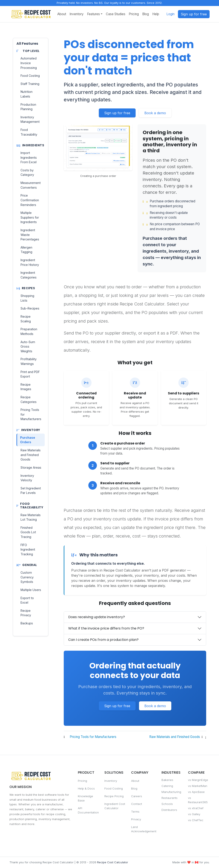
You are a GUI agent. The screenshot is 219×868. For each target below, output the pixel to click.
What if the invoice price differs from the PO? (106, 628)
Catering (167, 786)
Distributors (169, 810)
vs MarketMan (198, 786)
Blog (146, 14)
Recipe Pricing (114, 796)
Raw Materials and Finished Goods (175, 737)
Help (156, 14)
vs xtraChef (196, 808)
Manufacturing (171, 792)
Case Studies (116, 14)
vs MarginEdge (198, 780)
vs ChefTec (196, 820)
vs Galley (194, 814)
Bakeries (167, 780)
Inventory (77, 14)
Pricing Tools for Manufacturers (93, 737)
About (62, 14)
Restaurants (169, 798)
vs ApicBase (196, 792)
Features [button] (93, 14)
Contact (137, 804)
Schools (167, 804)
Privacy (136, 819)
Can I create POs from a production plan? (103, 640)
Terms (135, 812)
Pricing (134, 14)
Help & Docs (86, 788)
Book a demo (155, 113)
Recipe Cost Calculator (113, 862)
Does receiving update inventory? (97, 617)
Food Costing (114, 788)
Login (170, 14)
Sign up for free (194, 14)
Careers (137, 796)
